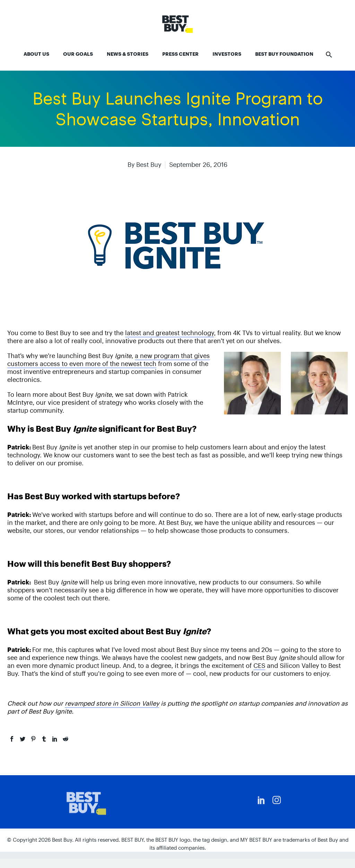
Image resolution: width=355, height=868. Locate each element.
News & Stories (128, 54)
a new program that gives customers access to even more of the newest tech (109, 360)
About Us (36, 54)
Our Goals (78, 54)
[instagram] (277, 800)
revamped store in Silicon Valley (112, 703)
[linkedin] (261, 800)
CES (259, 666)
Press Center (180, 54)
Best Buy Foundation (284, 54)
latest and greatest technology (170, 333)
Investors (227, 54)
